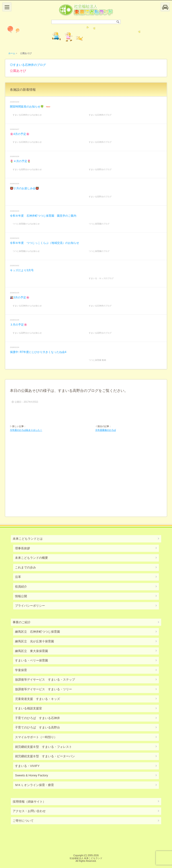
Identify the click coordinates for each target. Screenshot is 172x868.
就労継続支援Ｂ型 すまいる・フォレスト (43, 747)
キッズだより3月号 (22, 270)
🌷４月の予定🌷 (20, 161)
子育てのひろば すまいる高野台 (37, 727)
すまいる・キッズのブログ (101, 278)
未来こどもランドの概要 (31, 558)
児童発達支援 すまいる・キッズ (37, 699)
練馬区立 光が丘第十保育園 (34, 641)
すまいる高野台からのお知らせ (27, 169)
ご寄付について (23, 821)
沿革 (18, 577)
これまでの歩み (25, 567)
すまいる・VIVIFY (27, 766)
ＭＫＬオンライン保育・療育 (34, 785)
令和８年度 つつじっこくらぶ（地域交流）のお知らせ (44, 243)
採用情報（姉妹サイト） (29, 802)
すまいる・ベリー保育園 (31, 660)
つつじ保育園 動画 (97, 360)
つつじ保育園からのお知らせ (26, 224)
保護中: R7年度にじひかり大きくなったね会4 (38, 352)
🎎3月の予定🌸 (20, 297)
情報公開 (21, 596)
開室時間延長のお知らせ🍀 (27, 107)
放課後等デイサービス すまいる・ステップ (45, 680)
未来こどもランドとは (28, 539)
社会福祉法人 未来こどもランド (86, 858)
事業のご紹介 (22, 622)
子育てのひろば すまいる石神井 (37, 718)
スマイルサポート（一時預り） (36, 737)
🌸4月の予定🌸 (20, 134)
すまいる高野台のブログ (100, 169)
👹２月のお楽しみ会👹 (24, 188)
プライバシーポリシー (30, 606)
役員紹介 (21, 587)
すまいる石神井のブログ (29, 65)
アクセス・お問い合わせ (29, 811)
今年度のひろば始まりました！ (26, 430)
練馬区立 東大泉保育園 (31, 651)
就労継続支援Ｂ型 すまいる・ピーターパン (45, 756)
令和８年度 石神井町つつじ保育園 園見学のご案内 (43, 216)
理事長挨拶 (22, 548)
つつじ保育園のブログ (99, 224)
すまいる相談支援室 (28, 708)
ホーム (12, 53)
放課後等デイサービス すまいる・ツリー (43, 689)
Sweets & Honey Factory (31, 775)
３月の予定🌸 (19, 325)
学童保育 (21, 670)
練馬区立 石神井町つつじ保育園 (37, 632)
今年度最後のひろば (106, 430)
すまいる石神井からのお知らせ (27, 115)
